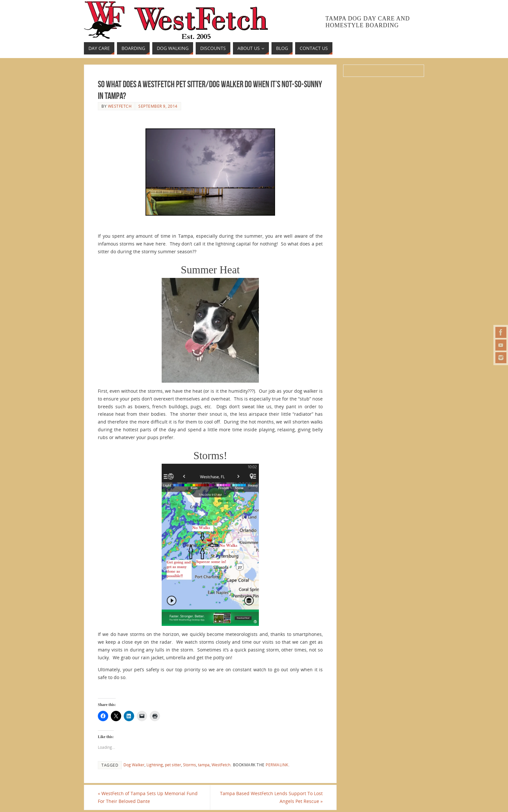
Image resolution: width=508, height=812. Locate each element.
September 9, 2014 (158, 106)
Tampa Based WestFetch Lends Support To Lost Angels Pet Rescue (271, 797)
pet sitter (173, 765)
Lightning (155, 765)
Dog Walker (134, 765)
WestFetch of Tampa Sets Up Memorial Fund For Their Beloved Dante (148, 797)
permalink (277, 765)
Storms (190, 765)
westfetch (120, 106)
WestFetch (221, 765)
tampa (204, 765)
